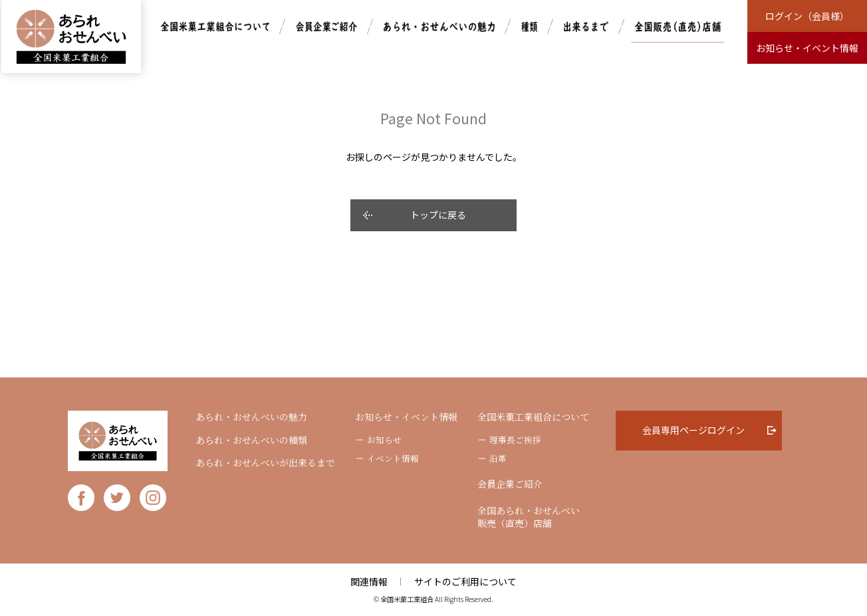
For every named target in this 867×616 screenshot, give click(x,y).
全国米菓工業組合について (533, 417)
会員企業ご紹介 (510, 484)
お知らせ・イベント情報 (406, 417)
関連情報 (369, 581)
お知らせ (384, 440)
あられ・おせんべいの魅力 (251, 417)
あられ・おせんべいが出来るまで (265, 463)
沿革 (498, 459)
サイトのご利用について (465, 581)
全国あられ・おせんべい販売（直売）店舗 (529, 517)
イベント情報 (393, 459)
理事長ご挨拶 (515, 440)
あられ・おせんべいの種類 (251, 440)
